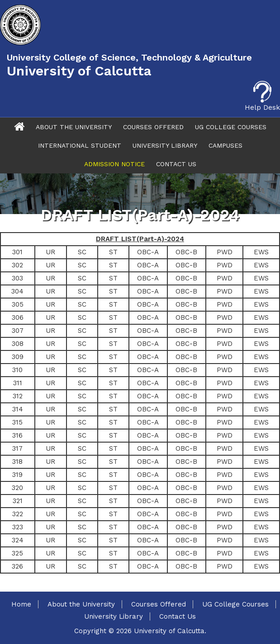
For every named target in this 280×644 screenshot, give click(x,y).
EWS (261, 252)
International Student (80, 145)
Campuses (225, 145)
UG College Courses (231, 127)
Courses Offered (153, 127)
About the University (81, 604)
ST (113, 252)
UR (50, 252)
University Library (165, 145)
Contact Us (176, 164)
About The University (74, 127)
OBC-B (186, 252)
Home (21, 604)
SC (82, 252)
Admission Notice (114, 164)
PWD (225, 252)
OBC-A (148, 252)
